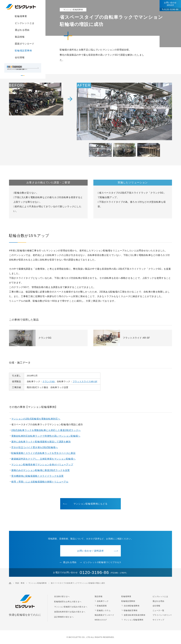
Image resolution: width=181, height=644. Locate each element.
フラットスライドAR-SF (85, 381)
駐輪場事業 (21, 16)
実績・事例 (20, 583)
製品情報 (20, 37)
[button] (100, 150)
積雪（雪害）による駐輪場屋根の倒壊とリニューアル (40, 482)
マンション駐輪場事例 (37, 583)
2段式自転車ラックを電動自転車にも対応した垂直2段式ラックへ (46, 430)
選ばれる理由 (22, 30)
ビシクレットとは (25, 23)
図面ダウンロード (25, 44)
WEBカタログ (101, 620)
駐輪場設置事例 (23, 51)
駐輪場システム (104, 610)
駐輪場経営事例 (131, 610)
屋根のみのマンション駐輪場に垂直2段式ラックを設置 (41, 470)
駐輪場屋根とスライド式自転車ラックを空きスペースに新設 (43, 453)
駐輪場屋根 (102, 606)
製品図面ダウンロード (104, 615)
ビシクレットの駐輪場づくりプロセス (101, 562)
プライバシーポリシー (162, 615)
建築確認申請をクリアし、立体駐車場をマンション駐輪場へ (43, 459)
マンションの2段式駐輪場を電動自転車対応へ (36, 419)
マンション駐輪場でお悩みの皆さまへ (71, 607)
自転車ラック (103, 601)
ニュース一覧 (158, 610)
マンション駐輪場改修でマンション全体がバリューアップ (42, 465)
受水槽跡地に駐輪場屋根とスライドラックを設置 (37, 476)
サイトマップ (158, 620)
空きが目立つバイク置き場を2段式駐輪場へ (35, 447)
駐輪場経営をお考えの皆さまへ (68, 602)
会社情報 (20, 57)
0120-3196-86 (171, 9)
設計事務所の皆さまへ (64, 617)
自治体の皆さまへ (62, 596)
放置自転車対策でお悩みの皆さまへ (70, 612)
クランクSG (49, 381)
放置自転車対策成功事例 (135, 615)
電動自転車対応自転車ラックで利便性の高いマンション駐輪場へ (46, 436)
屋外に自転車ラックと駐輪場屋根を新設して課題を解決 (41, 442)
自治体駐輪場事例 (132, 606)
